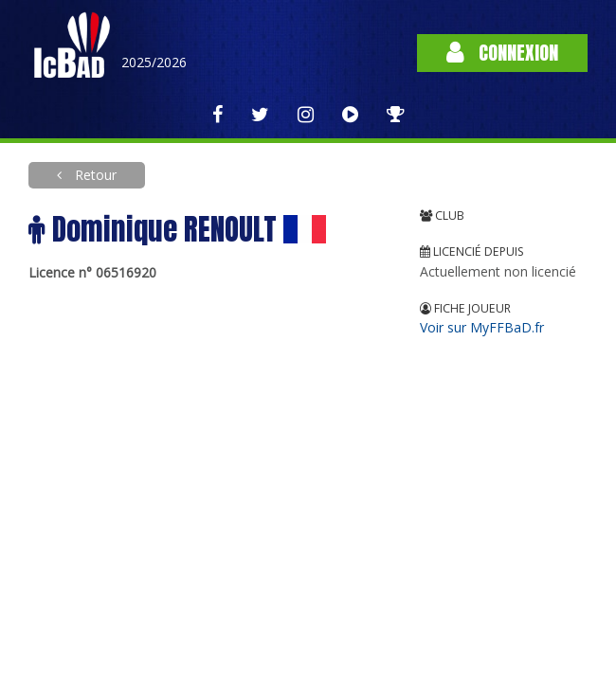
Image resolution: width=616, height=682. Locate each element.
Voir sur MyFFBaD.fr (482, 327)
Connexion (502, 53)
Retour (94, 175)
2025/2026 (154, 62)
